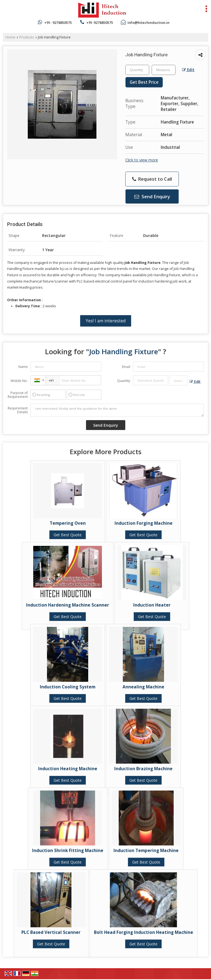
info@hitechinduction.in (148, 23)
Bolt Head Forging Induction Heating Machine (144, 932)
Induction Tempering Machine (146, 851)
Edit (188, 70)
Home (10, 37)
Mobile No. (19, 381)
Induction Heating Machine (68, 769)
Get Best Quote (68, 535)
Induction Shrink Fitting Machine (68, 851)
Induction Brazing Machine (143, 769)
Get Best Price (144, 82)
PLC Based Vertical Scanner (51, 932)
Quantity (124, 381)
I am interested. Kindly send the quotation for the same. (117, 410)
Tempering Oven (68, 523)
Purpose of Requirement (18, 395)
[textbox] (164, 70)
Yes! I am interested (106, 321)
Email (126, 367)
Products (27, 37)
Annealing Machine (143, 687)
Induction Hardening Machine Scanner (68, 605)
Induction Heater (152, 605)
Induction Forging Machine (144, 523)
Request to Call (152, 179)
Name (23, 367)
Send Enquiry (152, 196)
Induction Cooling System (68, 687)
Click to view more (142, 160)
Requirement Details (18, 410)
